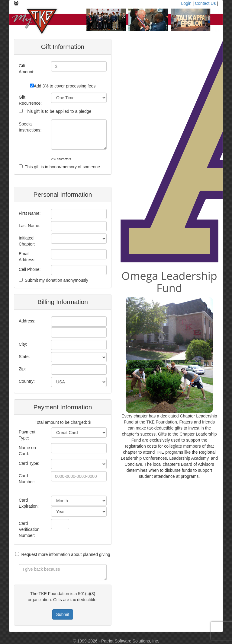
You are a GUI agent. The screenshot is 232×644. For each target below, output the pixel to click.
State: (24, 357)
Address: (27, 321)
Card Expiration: (29, 503)
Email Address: (27, 257)
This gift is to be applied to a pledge (58, 111)
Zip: (22, 369)
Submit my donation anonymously (56, 280)
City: (23, 344)
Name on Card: (27, 451)
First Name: (30, 213)
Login (186, 3)
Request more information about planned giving (66, 554)
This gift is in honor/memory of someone (62, 167)
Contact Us (205, 3)
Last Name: (30, 226)
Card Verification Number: (29, 529)
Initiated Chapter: (27, 241)
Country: (27, 381)
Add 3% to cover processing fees (65, 86)
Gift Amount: (27, 69)
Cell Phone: (30, 269)
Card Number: (27, 479)
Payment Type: (27, 435)
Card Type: (29, 463)
